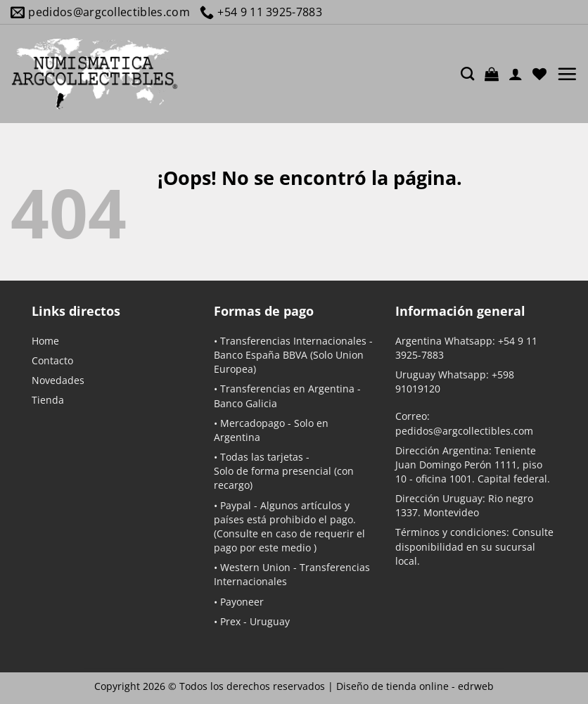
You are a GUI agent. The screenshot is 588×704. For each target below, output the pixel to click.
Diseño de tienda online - (415, 686)
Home (45, 341)
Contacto (52, 360)
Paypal (236, 505)
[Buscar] (467, 73)
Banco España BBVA (261, 355)
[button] (492, 74)
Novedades (58, 380)
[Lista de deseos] (539, 74)
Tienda (48, 400)
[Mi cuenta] (516, 74)
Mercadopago (253, 423)
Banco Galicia (245, 403)
